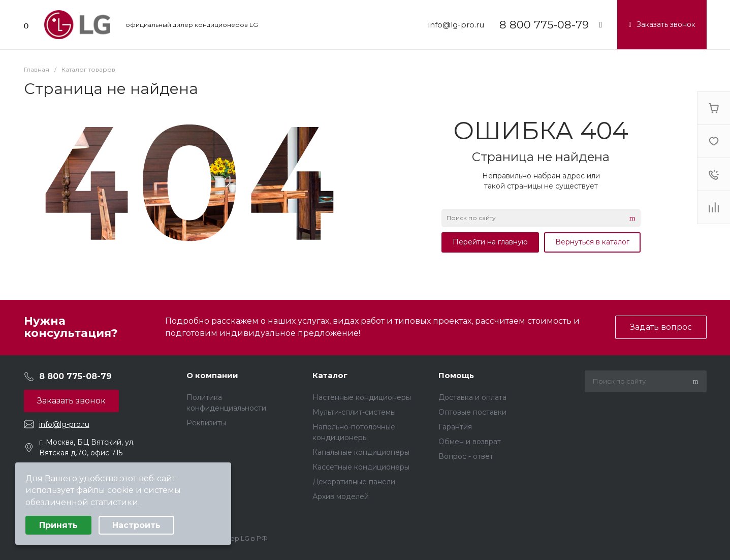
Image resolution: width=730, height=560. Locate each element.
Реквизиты (206, 423)
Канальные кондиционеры (361, 452)
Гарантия (455, 427)
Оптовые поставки (472, 412)
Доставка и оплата (472, 397)
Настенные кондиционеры (362, 397)
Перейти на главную (490, 242)
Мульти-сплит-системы (354, 412)
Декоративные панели (354, 482)
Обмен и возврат (470, 442)
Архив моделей (341, 496)
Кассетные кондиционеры (361, 467)
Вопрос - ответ (466, 456)
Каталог (330, 375)
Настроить (136, 525)
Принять (58, 525)
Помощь (456, 375)
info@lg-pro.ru (456, 25)
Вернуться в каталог (592, 242)
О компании (212, 375)
